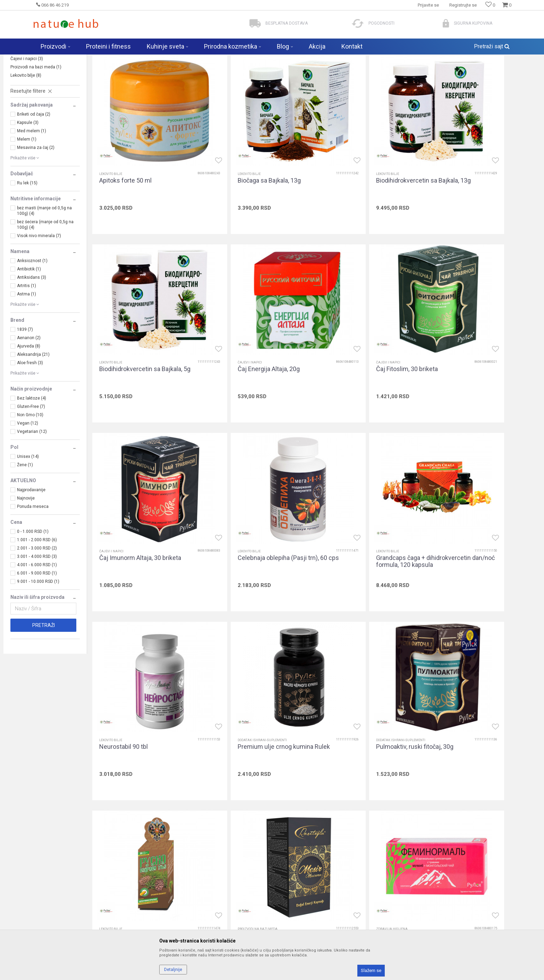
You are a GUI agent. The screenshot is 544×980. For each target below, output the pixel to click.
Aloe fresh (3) (30, 417)
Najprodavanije (31, 544)
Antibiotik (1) (29, 324)
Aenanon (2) (29, 392)
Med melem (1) (32, 185)
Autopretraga (335, 73)
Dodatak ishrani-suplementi (40, 105)
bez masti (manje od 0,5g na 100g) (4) (44, 265)
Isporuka (285, 909)
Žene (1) (25, 519)
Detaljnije (173, 970)
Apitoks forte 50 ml (125, 210)
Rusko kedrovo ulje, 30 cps (136, 701)
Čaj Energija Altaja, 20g (130, 374)
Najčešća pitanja (172, 919)
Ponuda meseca (33, 561)
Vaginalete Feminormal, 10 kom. (370, 701)
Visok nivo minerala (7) (39, 290)
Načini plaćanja (292, 919)
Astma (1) (27, 349)
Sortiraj (365, 73)
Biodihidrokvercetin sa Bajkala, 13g (373, 210)
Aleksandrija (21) (33, 409)
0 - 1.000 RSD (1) (33, 586)
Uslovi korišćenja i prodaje (304, 880)
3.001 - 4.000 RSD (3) (37, 611)
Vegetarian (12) (32, 486)
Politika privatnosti (296, 890)
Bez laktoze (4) (32, 453)
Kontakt (163, 909)
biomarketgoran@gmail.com (64, 918)
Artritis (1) (27, 340)
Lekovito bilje (26, 130)
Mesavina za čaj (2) (36, 202)
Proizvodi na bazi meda (36, 122)
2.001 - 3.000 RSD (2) (37, 603)
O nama (163, 880)
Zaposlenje (166, 890)
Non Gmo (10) (30, 469)
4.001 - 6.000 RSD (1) (37, 619)
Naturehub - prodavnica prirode (62, 59)
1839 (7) (25, 384)
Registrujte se (463, 5)
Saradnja (164, 899)
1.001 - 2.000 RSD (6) (37, 594)
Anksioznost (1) (32, 315)
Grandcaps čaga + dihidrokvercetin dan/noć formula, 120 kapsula (147, 541)
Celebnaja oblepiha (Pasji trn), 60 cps (484, 377)
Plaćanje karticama (296, 929)
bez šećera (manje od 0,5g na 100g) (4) (45, 279)
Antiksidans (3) (32, 332)
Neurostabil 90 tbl (237, 537)
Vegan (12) (28, 478)
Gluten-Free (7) (31, 461)
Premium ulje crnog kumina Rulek (372, 537)
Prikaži (465, 73)
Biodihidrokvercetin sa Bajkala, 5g (485, 210)
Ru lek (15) (27, 237)
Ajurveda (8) (29, 401)
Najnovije (26, 553)
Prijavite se (348, 819)
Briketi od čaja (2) (34, 169)
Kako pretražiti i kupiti (298, 899)
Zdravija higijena (29, 97)
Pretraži (44, 680)
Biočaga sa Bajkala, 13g (244, 210)
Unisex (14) (28, 511)
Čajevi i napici (27, 113)
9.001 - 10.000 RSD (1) (38, 636)
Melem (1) (27, 194)
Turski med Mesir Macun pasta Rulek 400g (255, 705)
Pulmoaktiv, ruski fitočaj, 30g (478, 537)
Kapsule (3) (28, 177)
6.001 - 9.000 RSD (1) (37, 628)
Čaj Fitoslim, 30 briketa (244, 374)
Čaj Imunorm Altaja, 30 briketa (367, 374)
